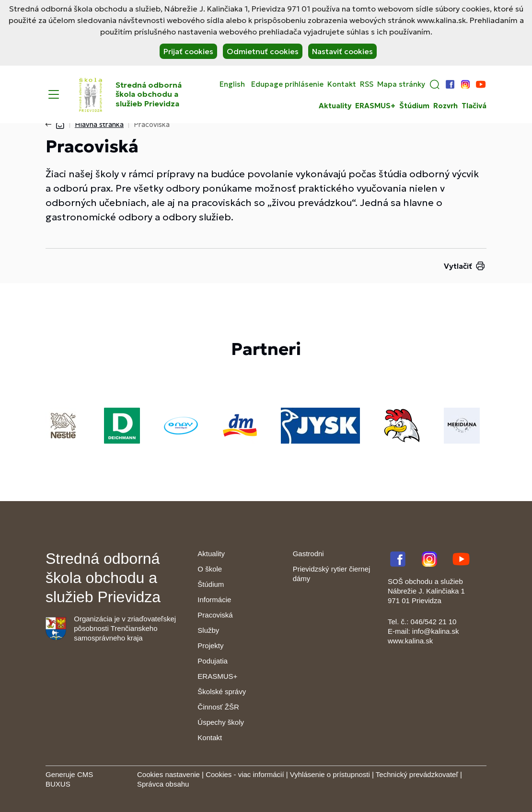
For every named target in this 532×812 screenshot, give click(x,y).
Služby (208, 630)
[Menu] (54, 94)
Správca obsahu (163, 784)
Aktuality (335, 106)
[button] (435, 84)
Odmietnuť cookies (263, 51)
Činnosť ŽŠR (218, 707)
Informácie (214, 600)
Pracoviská (215, 615)
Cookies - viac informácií (245, 774)
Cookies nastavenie (168, 774)
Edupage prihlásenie (287, 84)
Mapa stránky (401, 84)
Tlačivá (474, 106)
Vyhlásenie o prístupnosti (330, 774)
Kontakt (342, 84)
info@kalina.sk (436, 631)
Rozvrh (445, 106)
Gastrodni (308, 554)
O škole (210, 569)
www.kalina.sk (410, 641)
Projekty (210, 646)
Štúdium (414, 106)
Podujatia (213, 661)
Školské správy (222, 692)
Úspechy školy (221, 722)
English (232, 84)
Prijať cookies (188, 51)
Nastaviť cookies (342, 51)
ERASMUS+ (375, 106)
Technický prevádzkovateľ (417, 774)
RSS (367, 84)
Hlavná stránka (99, 124)
